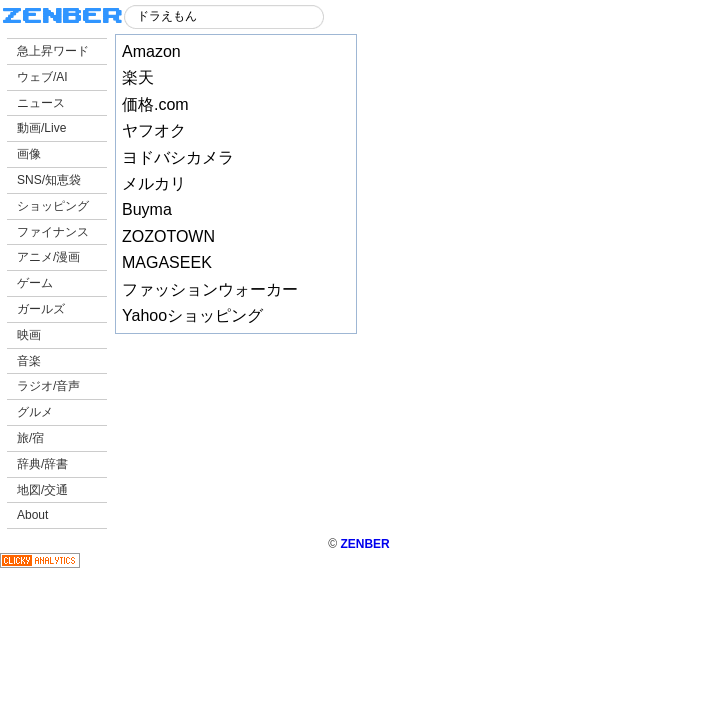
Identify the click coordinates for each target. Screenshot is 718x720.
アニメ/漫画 (48, 257)
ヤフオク (154, 130)
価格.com (155, 104)
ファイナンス (53, 232)
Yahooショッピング (192, 315)
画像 (29, 154)
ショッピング (53, 206)
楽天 (138, 77)
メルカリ (154, 183)
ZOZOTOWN (168, 236)
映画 (29, 335)
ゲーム (35, 283)
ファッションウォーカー (210, 289)
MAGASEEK (167, 262)
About (32, 515)
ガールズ (41, 309)
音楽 (29, 361)
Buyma (147, 209)
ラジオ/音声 (48, 386)
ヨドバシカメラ (178, 157)
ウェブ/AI (42, 77)
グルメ (35, 412)
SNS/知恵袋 (49, 180)
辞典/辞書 (42, 464)
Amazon (151, 51)
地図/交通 (42, 490)
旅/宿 (30, 438)
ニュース (41, 103)
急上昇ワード (53, 51)
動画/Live (41, 128)
